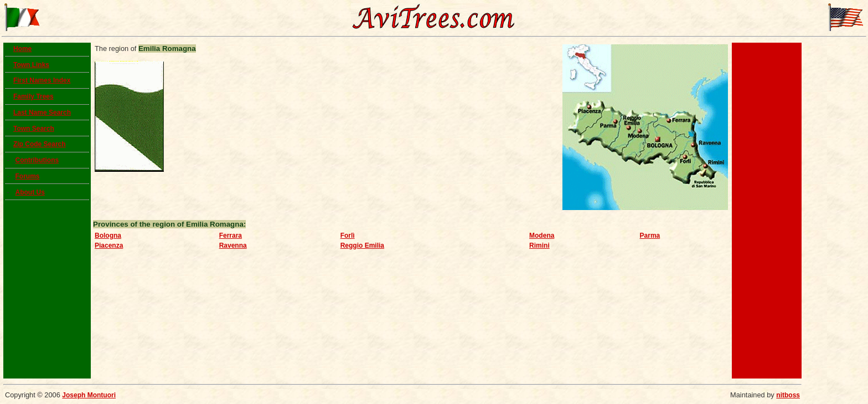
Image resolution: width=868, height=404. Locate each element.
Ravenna (233, 246)
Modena (542, 236)
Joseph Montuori (89, 395)
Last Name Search (42, 112)
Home (22, 49)
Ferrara (231, 236)
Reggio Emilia (362, 246)
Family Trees (33, 96)
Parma (650, 236)
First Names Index (42, 80)
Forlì (348, 236)
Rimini (539, 246)
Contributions (37, 160)
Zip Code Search (40, 144)
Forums (27, 176)
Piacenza (109, 246)
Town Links (31, 65)
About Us (30, 192)
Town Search (34, 129)
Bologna (108, 236)
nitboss (788, 395)
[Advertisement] (767, 211)
